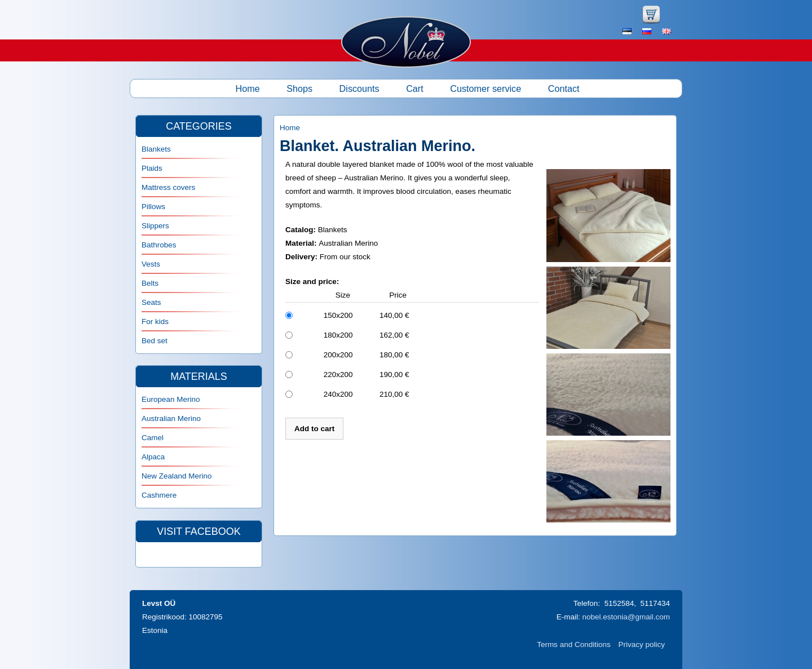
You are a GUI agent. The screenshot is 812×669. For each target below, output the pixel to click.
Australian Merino (171, 418)
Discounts (359, 88)
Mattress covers (168, 187)
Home (248, 88)
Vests (151, 264)
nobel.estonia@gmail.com (626, 617)
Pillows (153, 207)
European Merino (171, 399)
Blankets (156, 149)
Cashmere (159, 495)
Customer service (486, 88)
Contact (564, 88)
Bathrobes (159, 245)
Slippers (155, 226)
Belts (150, 283)
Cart (415, 88)
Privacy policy (641, 644)
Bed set (155, 341)
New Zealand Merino (177, 476)
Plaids (152, 168)
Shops (299, 88)
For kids (155, 322)
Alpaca (153, 457)
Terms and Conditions (574, 644)
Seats (151, 302)
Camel (153, 438)
